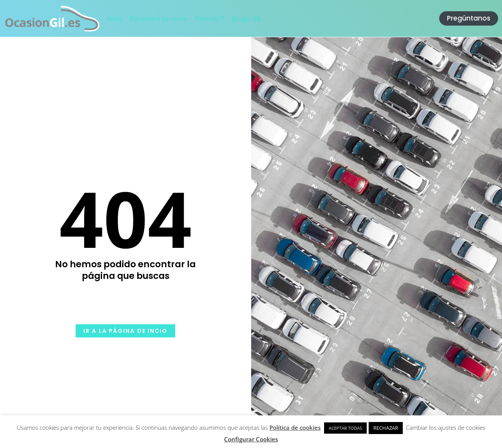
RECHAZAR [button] (386, 428)
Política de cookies (295, 427)
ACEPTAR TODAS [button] (345, 428)
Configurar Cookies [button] (251, 439)
